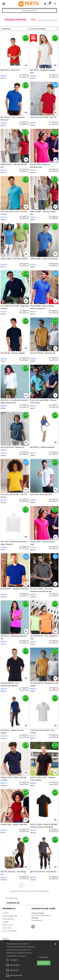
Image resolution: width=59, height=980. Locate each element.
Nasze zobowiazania (10, 931)
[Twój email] (27, 898)
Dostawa (6, 922)
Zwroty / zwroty (8, 925)
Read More (22, 956)
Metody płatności (8, 919)
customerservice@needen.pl (41, 916)
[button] (45, 4)
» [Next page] (38, 885)
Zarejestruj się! (13, 903)
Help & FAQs (7, 928)
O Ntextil (6, 913)
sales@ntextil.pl (37, 920)
